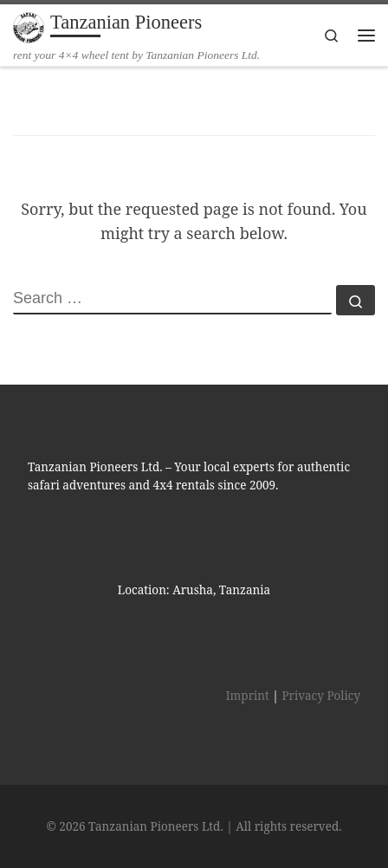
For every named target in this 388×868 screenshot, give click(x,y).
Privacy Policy (321, 696)
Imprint (248, 696)
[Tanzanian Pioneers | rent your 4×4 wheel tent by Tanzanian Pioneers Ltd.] (29, 26)
